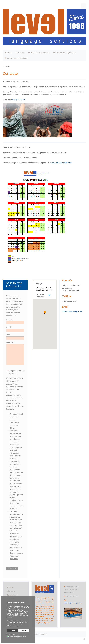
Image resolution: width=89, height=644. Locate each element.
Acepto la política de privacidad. (16, 372)
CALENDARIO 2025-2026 (61, 163)
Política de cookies (40, 634)
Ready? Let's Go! (19, 100)
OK (49, 295)
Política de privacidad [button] (13, 626)
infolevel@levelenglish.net (72, 312)
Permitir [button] (24, 631)
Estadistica (23, 636)
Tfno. (8, 335)
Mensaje (10, 342)
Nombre (10, 319)
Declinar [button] (12, 631)
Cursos (20, 53)
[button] (45, 313)
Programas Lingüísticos (64, 53)
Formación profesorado (16, 58)
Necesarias (12, 636)
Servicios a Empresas (39, 53)
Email (9, 327)
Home (8, 53)
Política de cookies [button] (16, 624)
